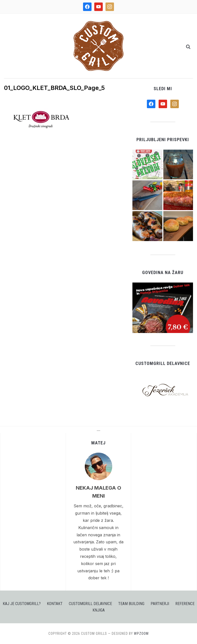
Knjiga (99, 610)
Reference (185, 604)
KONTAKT (55, 604)
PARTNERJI (160, 604)
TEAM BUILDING (131, 604)
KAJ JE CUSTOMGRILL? (22, 604)
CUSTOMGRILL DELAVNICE (90, 604)
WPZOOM (141, 634)
